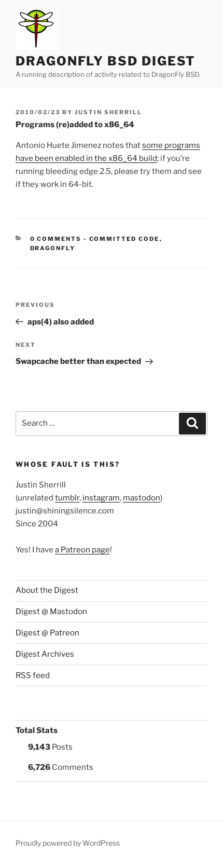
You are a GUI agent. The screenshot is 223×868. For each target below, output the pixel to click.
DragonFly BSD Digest (106, 61)
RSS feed (33, 675)
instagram (101, 498)
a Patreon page (82, 550)
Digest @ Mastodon (51, 612)
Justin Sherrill (108, 112)
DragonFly (53, 248)
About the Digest (47, 590)
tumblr (67, 498)
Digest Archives (45, 654)
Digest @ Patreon (47, 633)
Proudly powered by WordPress (68, 843)
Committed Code (124, 239)
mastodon (142, 498)
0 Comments (56, 239)
